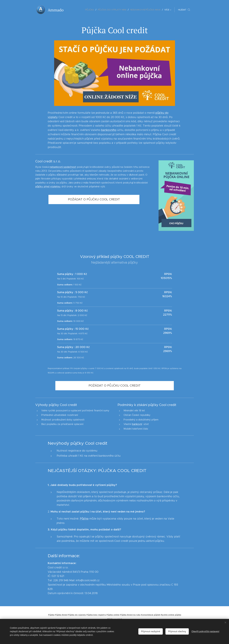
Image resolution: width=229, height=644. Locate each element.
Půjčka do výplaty (77, 615)
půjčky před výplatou (48, 187)
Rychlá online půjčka (171, 615)
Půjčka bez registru (96, 615)
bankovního (109, 130)
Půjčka (84, 519)
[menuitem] (75, 10)
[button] (184, 10)
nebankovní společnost (63, 167)
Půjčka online (113, 615)
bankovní (137, 424)
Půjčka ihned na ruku (130, 615)
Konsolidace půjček (151, 615)
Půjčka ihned (61, 615)
